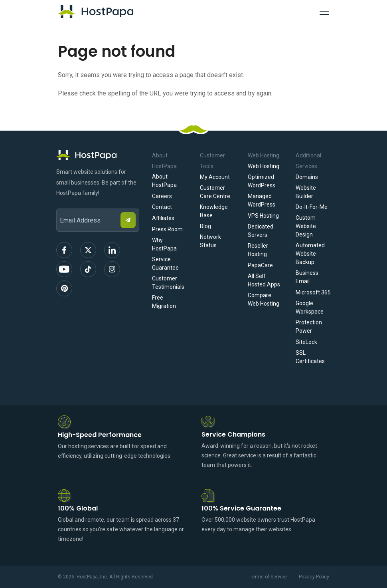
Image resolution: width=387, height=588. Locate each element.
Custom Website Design (306, 226)
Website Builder (306, 192)
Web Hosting (264, 166)
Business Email (307, 277)
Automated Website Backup (310, 254)
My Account (215, 177)
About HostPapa (164, 181)
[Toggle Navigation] (324, 12)
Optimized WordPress (262, 181)
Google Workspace (310, 307)
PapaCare (260, 265)
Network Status (210, 241)
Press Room (167, 229)
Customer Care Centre (215, 192)
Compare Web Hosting (264, 299)
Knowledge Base (214, 211)
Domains (307, 177)
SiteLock (306, 342)
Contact (162, 207)
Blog (205, 226)
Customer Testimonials (168, 283)
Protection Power (309, 327)
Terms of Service (268, 577)
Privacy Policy (314, 577)
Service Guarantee (165, 263)
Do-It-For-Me (312, 207)
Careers (162, 196)
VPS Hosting (263, 216)
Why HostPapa (164, 244)
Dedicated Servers (261, 231)
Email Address (60, 203)
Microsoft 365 (313, 292)
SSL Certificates (310, 357)
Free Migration (164, 302)
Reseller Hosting (258, 250)
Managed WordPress (262, 200)
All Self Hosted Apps (264, 280)
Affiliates (163, 218)
